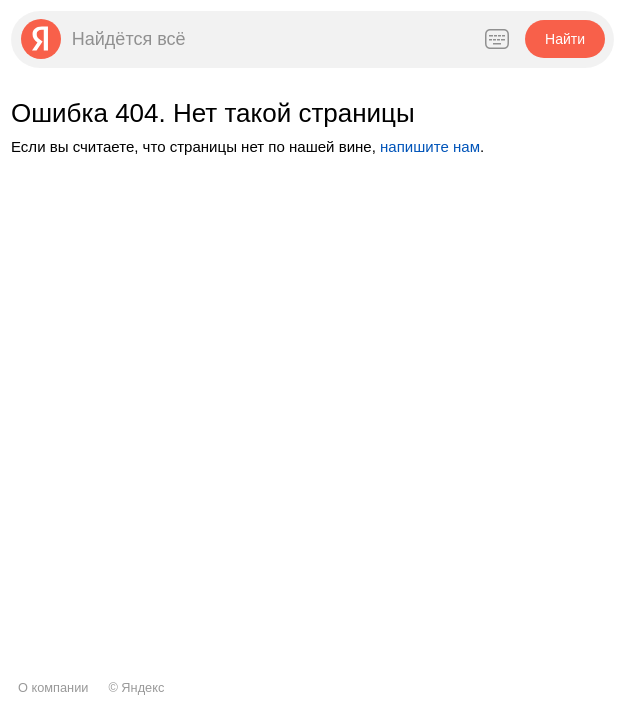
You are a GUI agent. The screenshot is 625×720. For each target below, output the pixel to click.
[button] (564, 39)
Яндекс (142, 687)
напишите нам (430, 146)
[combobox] (266, 39)
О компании (53, 687)
